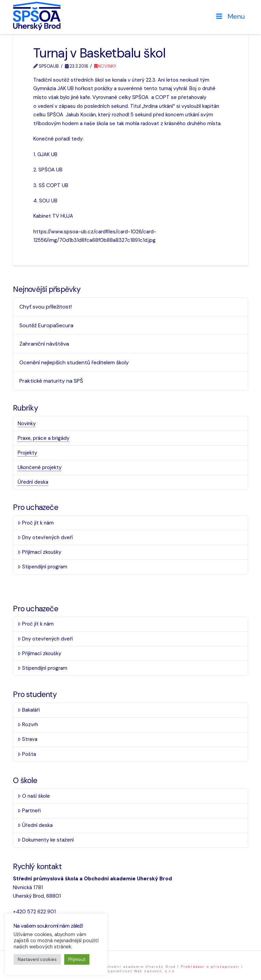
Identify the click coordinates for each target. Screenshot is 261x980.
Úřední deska (33, 482)
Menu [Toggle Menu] (230, 16)
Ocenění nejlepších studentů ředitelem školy (74, 362)
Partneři (29, 811)
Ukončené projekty (40, 467)
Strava (28, 739)
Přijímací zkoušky (39, 552)
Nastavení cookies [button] (37, 959)
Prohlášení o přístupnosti (210, 967)
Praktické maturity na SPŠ (51, 381)
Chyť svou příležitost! (46, 307)
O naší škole (34, 796)
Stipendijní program (42, 567)
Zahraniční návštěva (44, 344)
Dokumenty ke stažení (46, 840)
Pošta (27, 754)
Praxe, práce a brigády (43, 438)
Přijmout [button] (77, 959)
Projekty (27, 453)
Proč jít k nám (36, 523)
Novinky (105, 66)
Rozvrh (28, 725)
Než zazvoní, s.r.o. (155, 971)
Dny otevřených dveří (45, 537)
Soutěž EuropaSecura (46, 325)
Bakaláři (29, 710)
